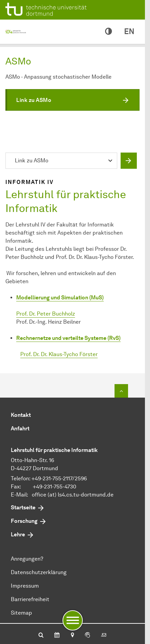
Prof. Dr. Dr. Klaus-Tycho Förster (59, 354)
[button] (72, 100)
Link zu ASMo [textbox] (32, 160)
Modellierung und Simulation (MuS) (60, 298)
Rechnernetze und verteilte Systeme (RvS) (68, 338)
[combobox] (63, 161)
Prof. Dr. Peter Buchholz (46, 314)
